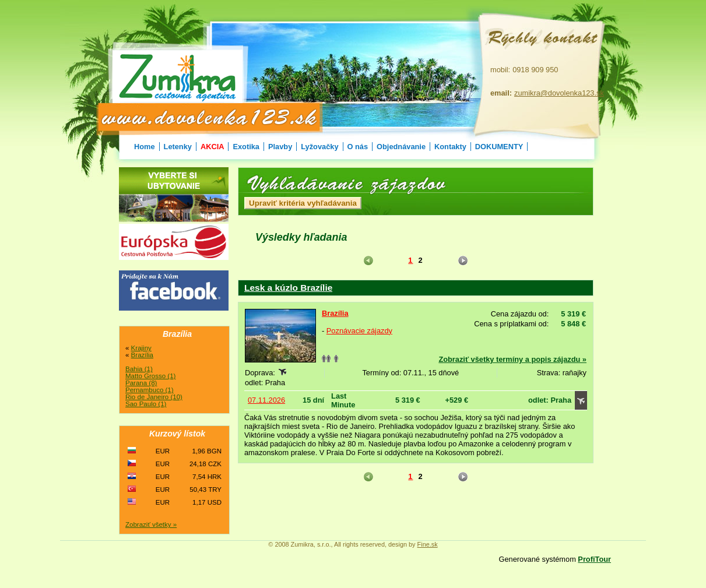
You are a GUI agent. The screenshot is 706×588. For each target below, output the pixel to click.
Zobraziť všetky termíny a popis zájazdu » (512, 359)
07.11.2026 (266, 400)
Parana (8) (141, 383)
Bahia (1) (139, 369)
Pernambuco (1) (150, 390)
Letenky (178, 147)
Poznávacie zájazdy (359, 331)
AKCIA (212, 147)
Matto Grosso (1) (150, 376)
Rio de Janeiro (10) (154, 397)
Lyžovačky (319, 147)
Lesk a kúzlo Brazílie (288, 288)
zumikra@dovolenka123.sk (559, 93)
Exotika (246, 147)
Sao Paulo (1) (146, 404)
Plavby (280, 147)
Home (145, 147)
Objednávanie (401, 147)
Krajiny (141, 348)
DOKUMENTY (499, 147)
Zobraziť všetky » (151, 524)
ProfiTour (594, 559)
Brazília (335, 313)
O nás (358, 147)
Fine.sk (428, 544)
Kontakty (450, 147)
